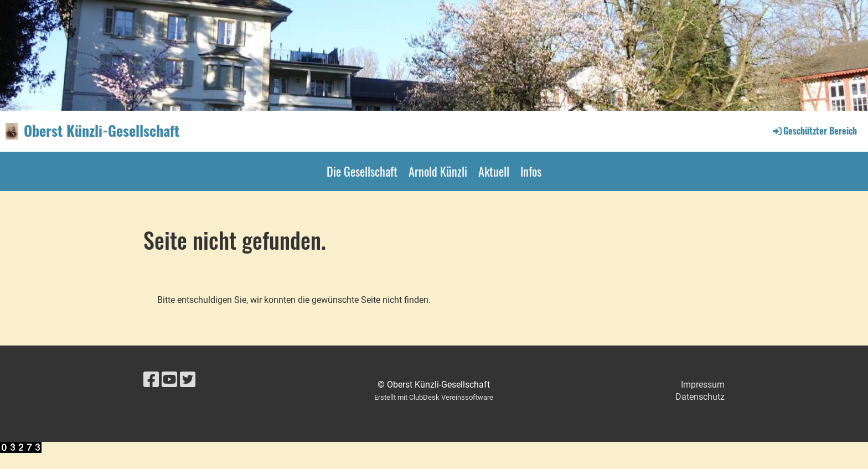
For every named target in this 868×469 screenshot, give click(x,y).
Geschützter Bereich (814, 131)
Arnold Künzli (438, 171)
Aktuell (494, 171)
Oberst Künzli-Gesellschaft (102, 131)
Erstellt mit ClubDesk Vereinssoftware (434, 397)
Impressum (703, 385)
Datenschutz (700, 397)
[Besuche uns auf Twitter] (188, 380)
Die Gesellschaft (362, 171)
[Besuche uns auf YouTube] (169, 380)
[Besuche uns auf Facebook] (151, 380)
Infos (531, 171)
